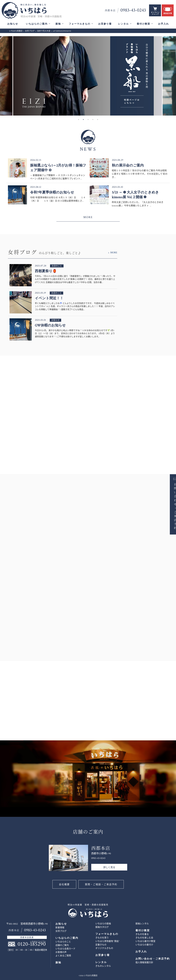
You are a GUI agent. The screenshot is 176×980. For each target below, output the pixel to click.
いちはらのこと (63, 942)
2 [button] (83, 120)
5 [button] (98, 120)
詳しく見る (109, 867)
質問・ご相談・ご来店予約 (101, 885)
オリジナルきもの (104, 948)
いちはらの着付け (144, 945)
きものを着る (142, 934)
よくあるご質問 (63, 956)
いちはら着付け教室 (145, 941)
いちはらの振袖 (103, 924)
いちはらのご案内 (37, 24)
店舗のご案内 (62, 945)
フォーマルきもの (80, 24)
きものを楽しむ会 (144, 938)
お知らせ (13, 24)
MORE (88, 217)
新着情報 (60, 928)
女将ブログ (61, 931)
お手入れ (163, 24)
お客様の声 (61, 952)
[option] (88, 76)
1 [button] (79, 120)
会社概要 (64, 885)
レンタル (123, 24)
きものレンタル (103, 966)
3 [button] (88, 120)
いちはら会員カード (65, 949)
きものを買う (102, 938)
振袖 (58, 24)
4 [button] (93, 120)
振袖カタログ (102, 927)
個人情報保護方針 (144, 963)
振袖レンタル (142, 924)
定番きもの (101, 945)
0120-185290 (32, 944)
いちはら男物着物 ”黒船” (107, 941)
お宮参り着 (105, 24)
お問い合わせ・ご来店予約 (171, 506)
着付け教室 (143, 24)
